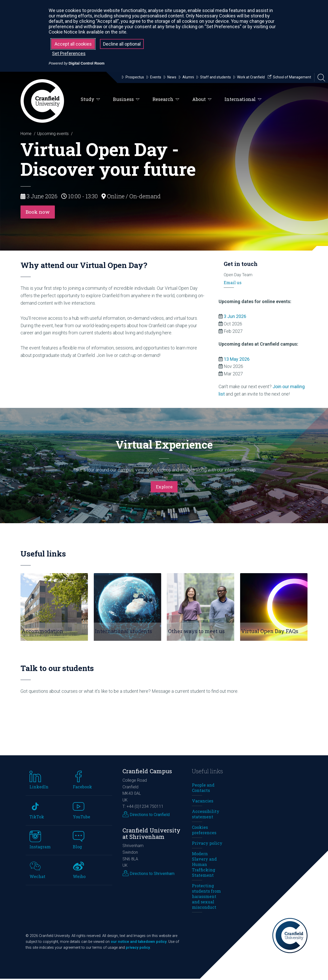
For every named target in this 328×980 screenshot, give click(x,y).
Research (166, 99)
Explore (164, 488)
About (202, 99)
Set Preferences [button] (69, 53)
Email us (233, 284)
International (243, 99)
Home (26, 134)
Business (126, 99)
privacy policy (138, 949)
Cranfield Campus (147, 773)
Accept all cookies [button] (73, 44)
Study (90, 99)
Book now (39, 213)
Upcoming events (53, 134)
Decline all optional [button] (122, 44)
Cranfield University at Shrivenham (151, 835)
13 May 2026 (237, 360)
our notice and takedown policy (139, 943)
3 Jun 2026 (235, 318)
